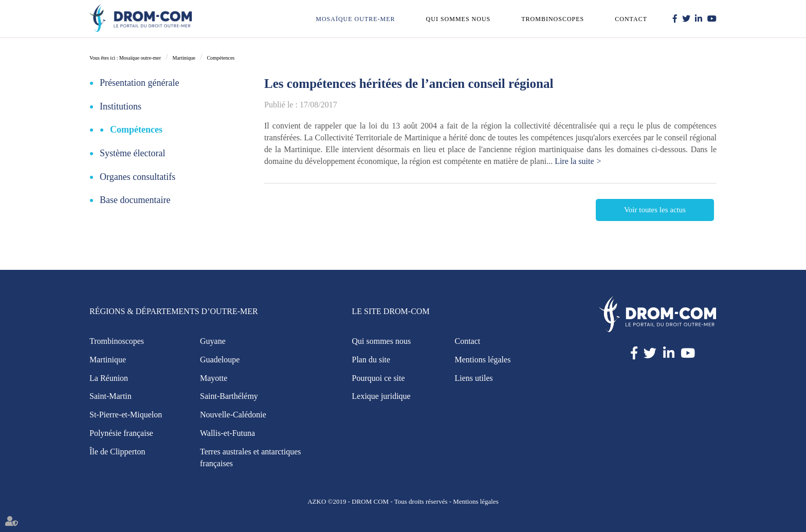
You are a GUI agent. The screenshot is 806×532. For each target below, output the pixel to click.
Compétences (221, 58)
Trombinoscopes (553, 19)
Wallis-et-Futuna (227, 433)
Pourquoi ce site (379, 378)
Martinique (184, 58)
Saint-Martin (111, 396)
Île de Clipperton (117, 452)
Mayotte (214, 378)
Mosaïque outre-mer (355, 19)
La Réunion (109, 378)
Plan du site (371, 360)
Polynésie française (121, 433)
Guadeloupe (220, 360)
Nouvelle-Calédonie (233, 415)
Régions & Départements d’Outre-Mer (174, 311)
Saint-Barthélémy (229, 396)
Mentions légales (483, 360)
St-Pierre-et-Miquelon (126, 415)
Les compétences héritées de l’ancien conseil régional (409, 84)
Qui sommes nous (459, 19)
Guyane (213, 341)
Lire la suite (574, 161)
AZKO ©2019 (327, 501)
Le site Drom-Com (391, 311)
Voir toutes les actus (655, 210)
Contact (631, 19)
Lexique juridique (381, 396)
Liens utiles (474, 378)
